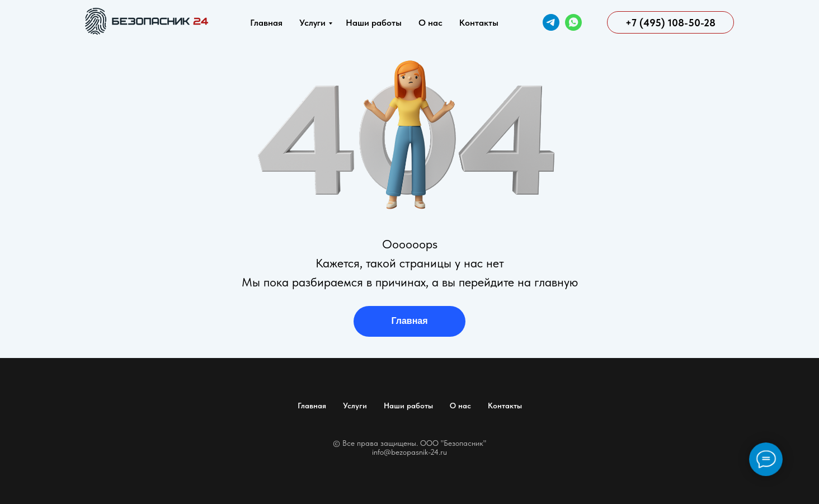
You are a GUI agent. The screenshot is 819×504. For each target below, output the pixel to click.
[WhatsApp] (573, 22)
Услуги (312, 23)
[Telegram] (551, 22)
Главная (266, 23)
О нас (430, 23)
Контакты (479, 23)
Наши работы (374, 23)
